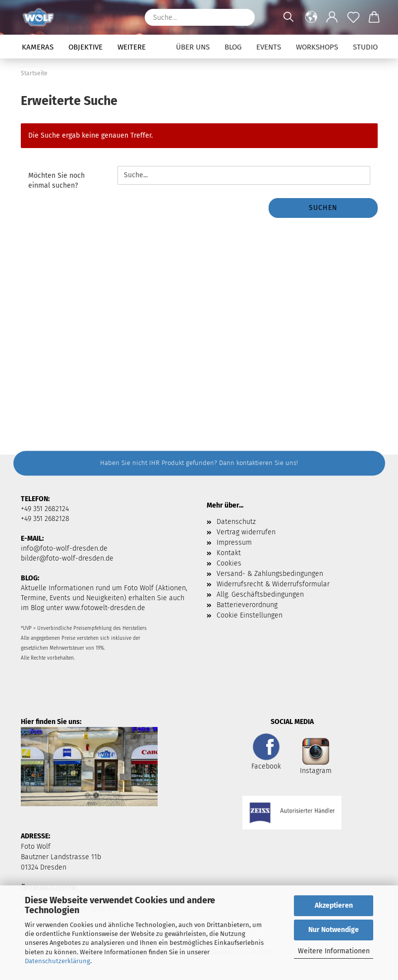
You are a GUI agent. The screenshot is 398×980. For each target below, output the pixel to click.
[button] (312, 17)
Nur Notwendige (334, 930)
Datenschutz (236, 522)
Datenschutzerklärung (57, 961)
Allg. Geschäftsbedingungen (260, 594)
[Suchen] (242, 17)
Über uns (193, 47)
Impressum (234, 542)
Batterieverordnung (247, 605)
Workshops (317, 47)
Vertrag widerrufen (246, 532)
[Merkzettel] (354, 17)
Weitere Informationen (334, 951)
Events (269, 47)
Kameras (38, 47)
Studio (365, 47)
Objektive (85, 47)
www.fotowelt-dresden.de (105, 608)
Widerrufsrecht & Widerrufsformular (273, 584)
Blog (233, 47)
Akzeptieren (334, 905)
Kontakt (229, 553)
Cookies (229, 563)
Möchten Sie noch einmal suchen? (57, 181)
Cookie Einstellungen (250, 615)
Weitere (132, 47)
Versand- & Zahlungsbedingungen (270, 574)
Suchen (323, 208)
